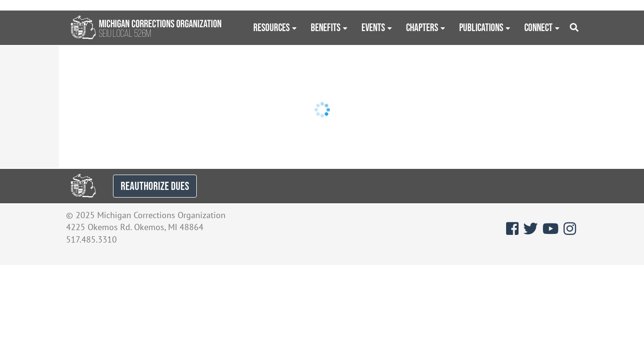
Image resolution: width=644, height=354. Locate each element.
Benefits (326, 27)
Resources (271, 27)
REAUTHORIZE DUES (155, 186)
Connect (538, 27)
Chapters (422, 27)
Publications (481, 27)
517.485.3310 (91, 239)
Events (373, 27)
